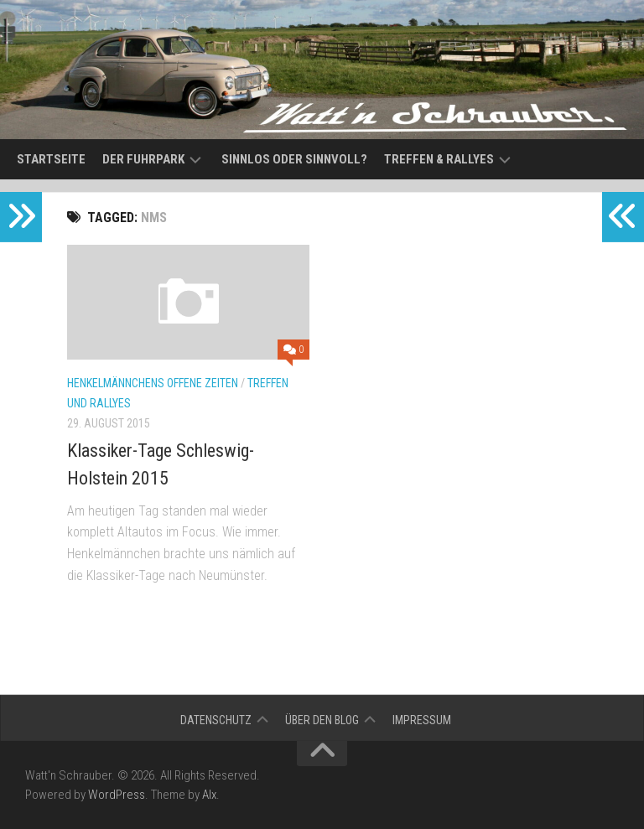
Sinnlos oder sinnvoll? (294, 159)
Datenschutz (216, 720)
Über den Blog (322, 720)
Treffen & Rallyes (439, 159)
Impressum (422, 720)
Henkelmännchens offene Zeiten (153, 383)
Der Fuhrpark (143, 159)
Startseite (51, 159)
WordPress (117, 795)
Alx (209, 795)
